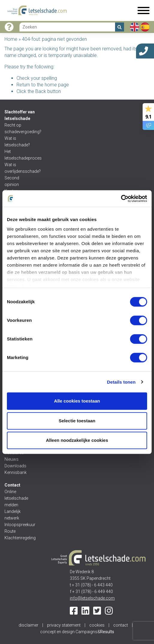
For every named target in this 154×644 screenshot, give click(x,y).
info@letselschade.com (92, 598)
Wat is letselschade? (17, 142)
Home (11, 39)
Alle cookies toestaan (77, 401)
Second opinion (12, 181)
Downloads (15, 466)
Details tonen (121, 382)
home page (57, 85)
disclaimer (28, 625)
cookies (97, 625)
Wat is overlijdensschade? (19, 168)
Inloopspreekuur (19, 525)
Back (41, 91)
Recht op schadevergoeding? (19, 128)
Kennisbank (16, 472)
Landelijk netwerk (13, 515)
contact (121, 625)
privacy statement (64, 625)
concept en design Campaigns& (77, 632)
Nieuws (12, 459)
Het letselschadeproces (19, 155)
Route (10, 531)
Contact (12, 485)
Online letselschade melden (16, 498)
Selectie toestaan (77, 421)
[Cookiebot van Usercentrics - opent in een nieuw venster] (121, 199)
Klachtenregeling (19, 538)
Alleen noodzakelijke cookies (77, 440)
